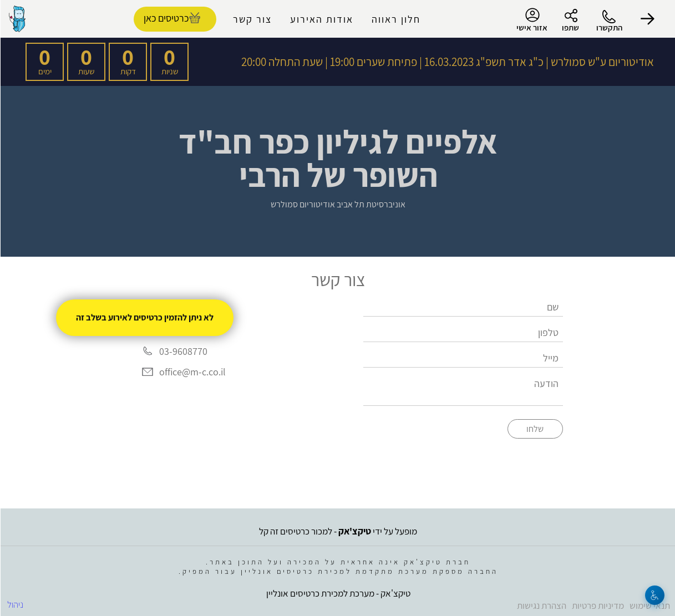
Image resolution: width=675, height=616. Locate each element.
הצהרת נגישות (541, 605)
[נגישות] (654, 595)
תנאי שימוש (649, 605)
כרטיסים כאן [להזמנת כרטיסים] (166, 18)
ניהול (15, 604)
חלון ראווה (395, 19)
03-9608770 (183, 351)
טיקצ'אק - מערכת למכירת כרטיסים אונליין (338, 593)
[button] (647, 19)
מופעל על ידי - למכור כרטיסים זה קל (337, 531)
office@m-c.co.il (192, 372)
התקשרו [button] (609, 27)
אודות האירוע (321, 19)
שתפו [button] (570, 27)
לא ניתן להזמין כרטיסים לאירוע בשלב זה (144, 317)
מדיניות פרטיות (597, 605)
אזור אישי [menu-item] (531, 20)
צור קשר (252, 19)
